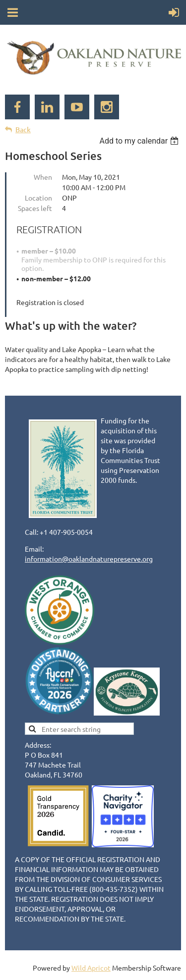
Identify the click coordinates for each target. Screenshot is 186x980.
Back (23, 129)
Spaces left (35, 208)
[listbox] (140, 141)
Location (38, 198)
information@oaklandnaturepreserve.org (89, 559)
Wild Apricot (91, 968)
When (43, 177)
